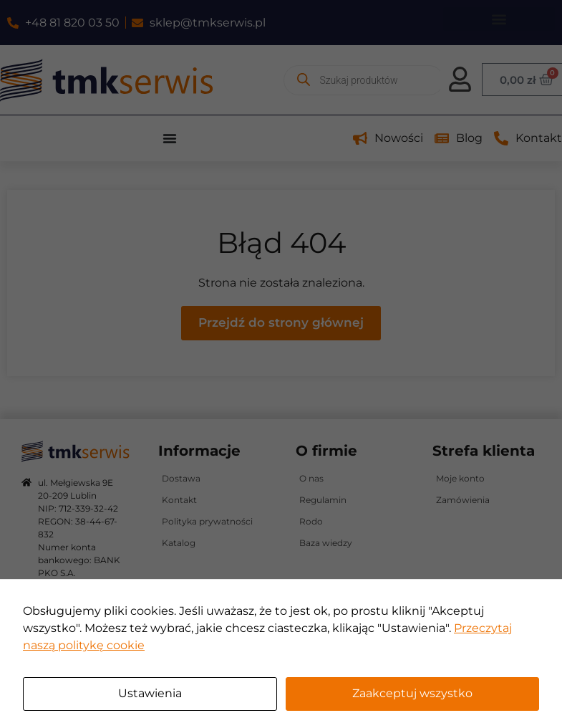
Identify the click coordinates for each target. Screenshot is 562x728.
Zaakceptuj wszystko (412, 693)
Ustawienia (150, 693)
